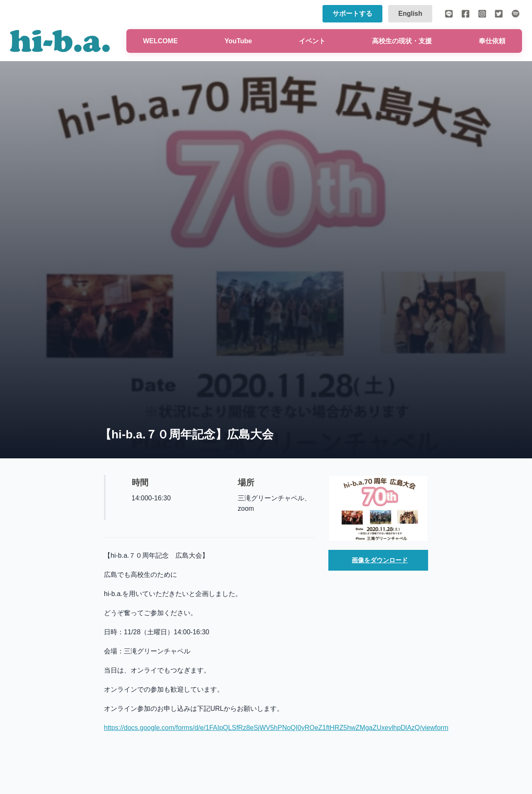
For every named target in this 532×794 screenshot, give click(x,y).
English (410, 14)
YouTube (238, 41)
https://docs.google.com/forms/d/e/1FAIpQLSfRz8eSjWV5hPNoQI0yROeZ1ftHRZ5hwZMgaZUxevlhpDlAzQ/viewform (276, 728)
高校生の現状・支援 (402, 41)
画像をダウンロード (380, 560)
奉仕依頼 (492, 41)
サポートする (352, 14)
